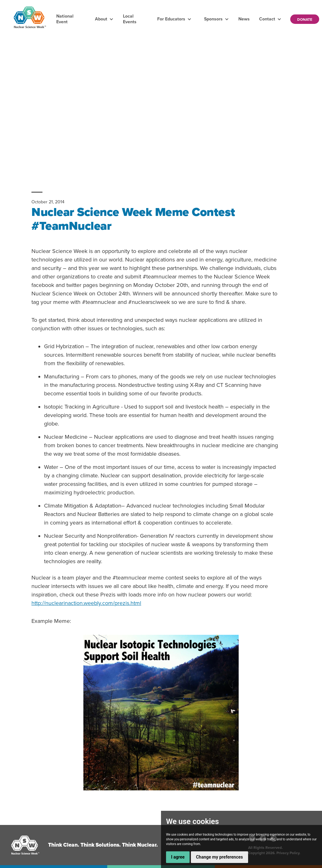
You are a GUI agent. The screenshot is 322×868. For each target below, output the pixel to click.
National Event (65, 19)
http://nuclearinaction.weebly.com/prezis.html (86, 603)
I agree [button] (178, 857)
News (244, 19)
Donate (305, 19)
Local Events (130, 19)
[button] (104, 19)
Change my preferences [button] (219, 857)
